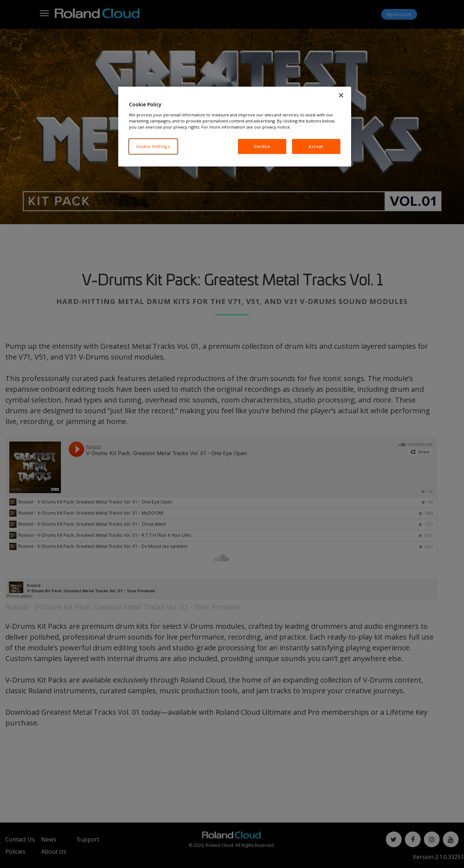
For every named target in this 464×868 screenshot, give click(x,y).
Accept (316, 146)
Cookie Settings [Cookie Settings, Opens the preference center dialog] (153, 146)
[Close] (341, 95)
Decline (262, 146)
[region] (235, 127)
